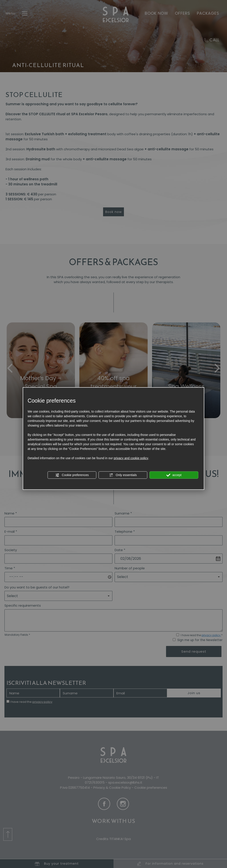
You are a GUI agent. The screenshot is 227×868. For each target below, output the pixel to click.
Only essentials (123, 475)
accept (174, 475)
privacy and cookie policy (131, 458)
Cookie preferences (72, 475)
